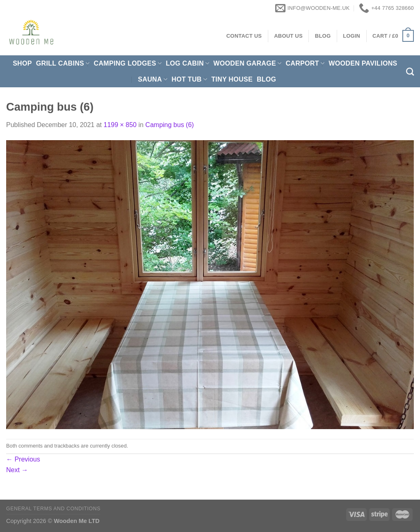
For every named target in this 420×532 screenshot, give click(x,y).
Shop (22, 63)
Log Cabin (187, 63)
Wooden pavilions (363, 63)
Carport (305, 63)
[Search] (410, 72)
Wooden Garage (247, 63)
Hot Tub (189, 79)
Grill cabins (63, 63)
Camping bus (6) (169, 125)
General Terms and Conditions (53, 509)
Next (17, 470)
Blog (267, 79)
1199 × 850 (120, 125)
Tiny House (232, 79)
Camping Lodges (128, 63)
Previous (23, 459)
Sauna (153, 79)
